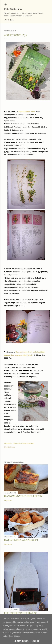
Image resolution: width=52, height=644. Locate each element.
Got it (35, 641)
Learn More (21, 641)
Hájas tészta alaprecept (21, 540)
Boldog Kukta (13, 9)
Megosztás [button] (8, 443)
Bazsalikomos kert (27, 112)
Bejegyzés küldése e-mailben (24, 443)
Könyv (13, 447)
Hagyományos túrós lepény (23, 496)
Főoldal (9, 20)
